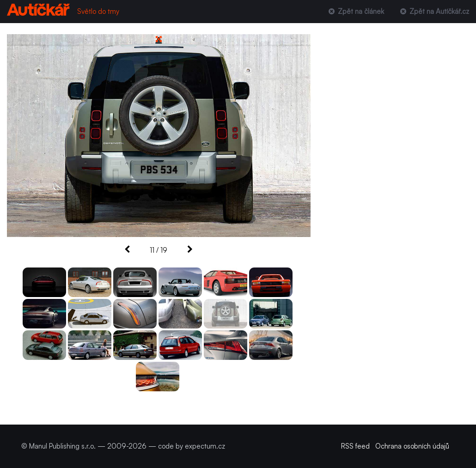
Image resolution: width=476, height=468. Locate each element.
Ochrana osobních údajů (412, 446)
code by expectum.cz (192, 446)
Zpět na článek (355, 11)
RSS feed (355, 446)
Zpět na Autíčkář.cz (434, 11)
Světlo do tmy (98, 11)
